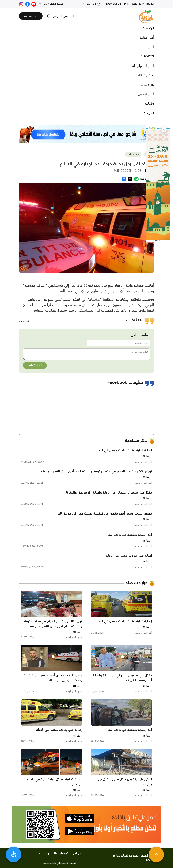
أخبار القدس (146, 94)
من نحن (77, 853)
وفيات (150, 104)
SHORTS (147, 56)
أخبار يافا (148, 47)
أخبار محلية (147, 38)
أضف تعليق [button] (35, 365)
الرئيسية (148, 28)
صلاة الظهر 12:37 (52, 4)
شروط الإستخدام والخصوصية (60, 863)
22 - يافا (93, 4)
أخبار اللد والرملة (143, 66)
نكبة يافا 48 (146, 75)
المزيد (150, 113)
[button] (164, 130)
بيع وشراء (148, 85)
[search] (60, 16)
